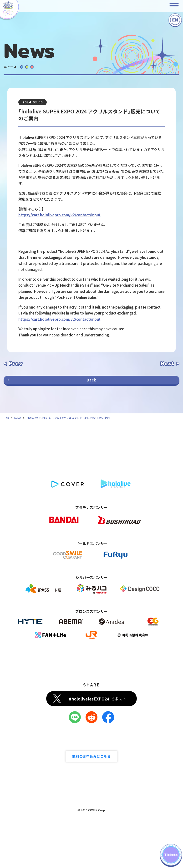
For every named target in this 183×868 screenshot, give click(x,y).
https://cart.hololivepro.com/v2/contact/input (59, 215)
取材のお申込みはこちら (91, 756)
